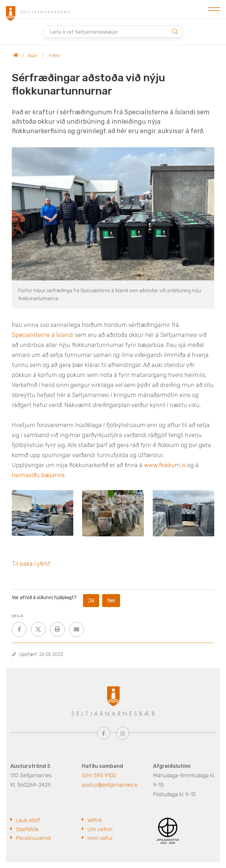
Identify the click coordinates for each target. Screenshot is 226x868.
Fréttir (55, 56)
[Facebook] (104, 733)
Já (91, 601)
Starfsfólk (27, 829)
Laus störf (28, 820)
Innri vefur (100, 838)
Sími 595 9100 (99, 776)
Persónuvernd (33, 838)
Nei (111, 601)
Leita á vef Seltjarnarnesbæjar (84, 32)
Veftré (95, 820)
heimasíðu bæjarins (38, 475)
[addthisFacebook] (19, 629)
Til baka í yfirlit (31, 564)
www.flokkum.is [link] (165, 465)
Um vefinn (100, 829)
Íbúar (32, 56)
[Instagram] (123, 733)
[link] (43, 335)
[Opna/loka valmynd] (214, 9)
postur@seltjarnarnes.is (110, 785)
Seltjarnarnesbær (16, 56)
